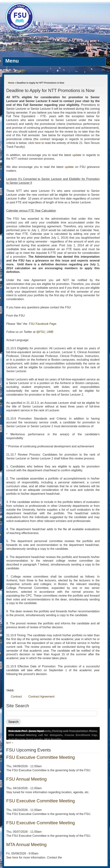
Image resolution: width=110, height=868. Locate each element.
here (38, 143)
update (77, 155)
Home (11, 83)
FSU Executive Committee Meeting (40, 757)
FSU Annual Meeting (26, 779)
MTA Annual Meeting (26, 844)
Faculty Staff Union (27, 38)
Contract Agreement (41, 697)
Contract (16, 697)
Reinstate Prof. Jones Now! (26, 731)
